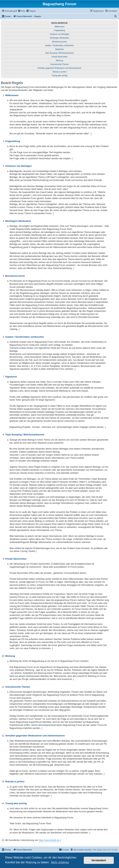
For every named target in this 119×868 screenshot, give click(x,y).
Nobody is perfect (59, 72)
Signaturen (59, 49)
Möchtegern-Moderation (59, 38)
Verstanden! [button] (99, 860)
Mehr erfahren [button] (60, 862)
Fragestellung (60, 30)
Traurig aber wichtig (59, 76)
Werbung (59, 61)
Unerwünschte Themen (59, 64)
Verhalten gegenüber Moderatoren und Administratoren (59, 68)
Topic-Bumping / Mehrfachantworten (59, 53)
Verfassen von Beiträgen (60, 34)
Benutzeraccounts (59, 42)
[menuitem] (21, 11)
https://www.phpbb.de (49, 840)
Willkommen (59, 27)
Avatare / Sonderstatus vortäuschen (60, 45)
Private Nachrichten (59, 57)
